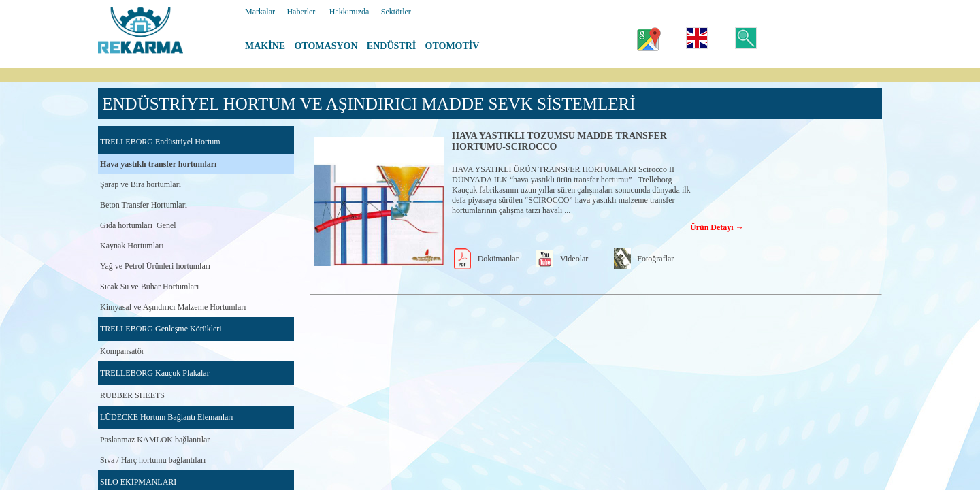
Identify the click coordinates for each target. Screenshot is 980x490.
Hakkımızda (349, 12)
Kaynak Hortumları (132, 246)
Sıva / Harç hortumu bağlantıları (153, 460)
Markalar (260, 12)
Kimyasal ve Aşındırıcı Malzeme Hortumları (173, 307)
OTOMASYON (326, 46)
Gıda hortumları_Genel (138, 225)
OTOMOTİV (453, 46)
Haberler (301, 12)
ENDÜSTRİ (391, 46)
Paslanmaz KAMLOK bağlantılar (155, 440)
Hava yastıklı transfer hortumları (158, 164)
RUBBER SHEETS (132, 395)
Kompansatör (122, 351)
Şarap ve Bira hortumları (141, 184)
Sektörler (396, 12)
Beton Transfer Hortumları (144, 205)
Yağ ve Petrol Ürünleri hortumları (155, 266)
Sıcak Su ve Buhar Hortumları (149, 287)
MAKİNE (265, 46)
